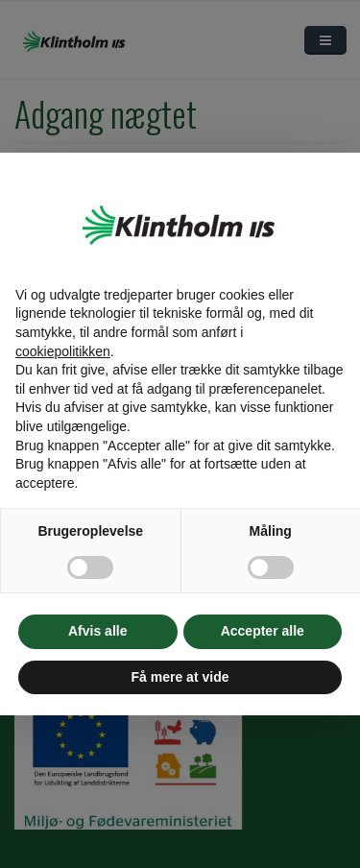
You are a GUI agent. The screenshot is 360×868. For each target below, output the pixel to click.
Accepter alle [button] (263, 631)
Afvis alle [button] (97, 631)
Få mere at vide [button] (180, 677)
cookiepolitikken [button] (63, 351)
